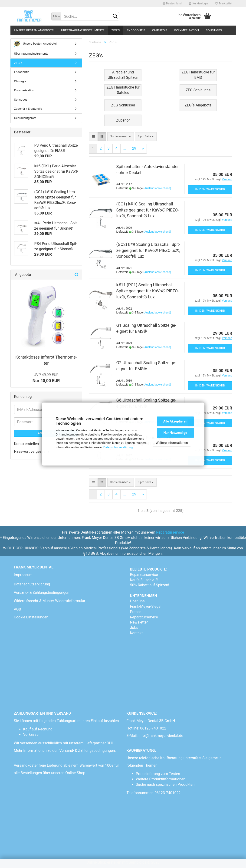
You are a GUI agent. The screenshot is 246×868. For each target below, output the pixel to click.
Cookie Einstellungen (31, 617)
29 (134, 148)
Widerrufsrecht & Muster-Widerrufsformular (50, 601)
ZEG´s (116, 30)
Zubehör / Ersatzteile (28, 109)
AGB (18, 609)
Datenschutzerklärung (118, 447)
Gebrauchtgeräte (25, 118)
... (125, 148)
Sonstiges (214, 30)
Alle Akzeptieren (175, 421)
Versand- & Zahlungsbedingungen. (88, 751)
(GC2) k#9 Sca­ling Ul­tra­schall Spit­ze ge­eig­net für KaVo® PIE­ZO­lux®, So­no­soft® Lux (148, 250)
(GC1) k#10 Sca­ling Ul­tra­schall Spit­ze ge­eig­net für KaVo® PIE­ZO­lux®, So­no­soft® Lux (148, 210)
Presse (136, 612)
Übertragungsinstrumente (83, 30)
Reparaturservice (170, 532)
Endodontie (136, 30)
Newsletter (139, 622)
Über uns (137, 601)
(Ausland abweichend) (157, 188)
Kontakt (136, 633)
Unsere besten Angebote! (34, 30)
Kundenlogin (198, 3)
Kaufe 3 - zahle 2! (144, 580)
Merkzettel (223, 3)
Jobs (134, 628)
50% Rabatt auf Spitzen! (150, 585)
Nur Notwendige (175, 433)
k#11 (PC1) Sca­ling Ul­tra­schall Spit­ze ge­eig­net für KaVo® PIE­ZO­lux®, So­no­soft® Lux (148, 291)
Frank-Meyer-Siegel (146, 606)
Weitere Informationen (172, 443)
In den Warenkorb (210, 189)
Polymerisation (187, 30)
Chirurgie (160, 30)
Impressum (23, 575)
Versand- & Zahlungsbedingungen (42, 592)
